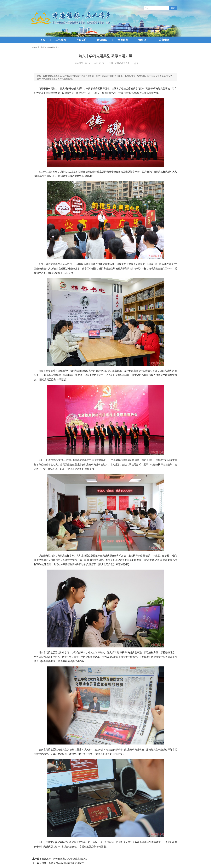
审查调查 (102, 40)
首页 (43, 40)
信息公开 (143, 40)
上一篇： (37, 859)
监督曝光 (164, 40)
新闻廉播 (50, 47)
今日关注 (81, 40)
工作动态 (61, 40)
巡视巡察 (123, 40)
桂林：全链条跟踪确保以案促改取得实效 (63, 863)
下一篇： (37, 863)
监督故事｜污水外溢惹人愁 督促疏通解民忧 (64, 859)
